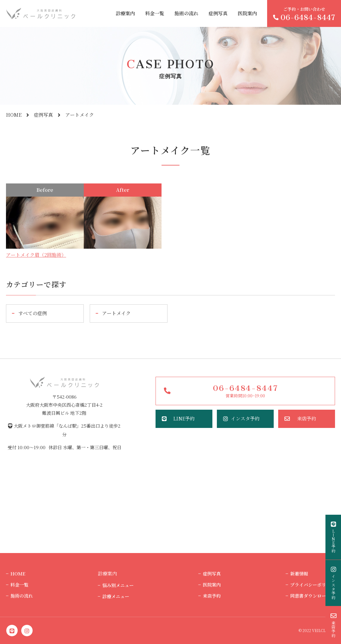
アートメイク (116, 313)
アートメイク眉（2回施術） (36, 255)
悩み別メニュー (118, 585)
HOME (14, 115)
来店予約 (307, 419)
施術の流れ (186, 13)
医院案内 (247, 13)
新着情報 (299, 574)
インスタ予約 (245, 419)
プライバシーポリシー (313, 585)
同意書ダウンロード (310, 596)
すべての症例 (33, 313)
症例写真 (218, 13)
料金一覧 (155, 13)
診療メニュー (116, 596)
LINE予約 (184, 419)
